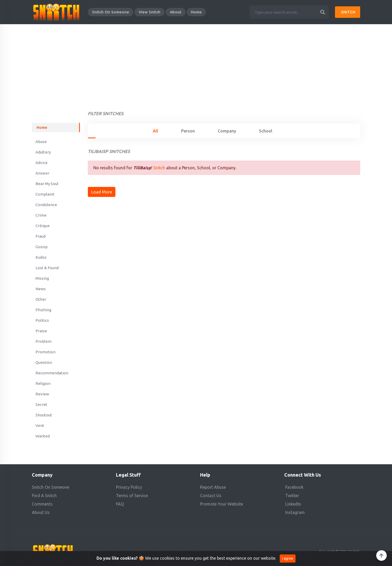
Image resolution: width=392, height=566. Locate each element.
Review (42, 394)
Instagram (295, 512)
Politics (42, 320)
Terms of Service (132, 496)
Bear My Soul (47, 184)
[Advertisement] (196, 64)
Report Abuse (213, 487)
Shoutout (44, 415)
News (41, 289)
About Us (41, 512)
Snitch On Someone (111, 12)
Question (44, 362)
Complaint (45, 194)
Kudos (41, 257)
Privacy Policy (129, 487)
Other (41, 299)
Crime (41, 215)
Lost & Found (47, 268)
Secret (41, 404)
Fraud (40, 236)
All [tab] (156, 131)
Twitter (292, 496)
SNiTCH (348, 12)
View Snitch (149, 12)
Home (196, 12)
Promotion (45, 352)
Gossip (42, 247)
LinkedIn (293, 504)
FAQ (120, 504)
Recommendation (52, 373)
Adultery (43, 152)
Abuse (41, 142)
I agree (288, 559)
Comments (42, 504)
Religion (43, 383)
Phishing (43, 310)
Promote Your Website (222, 504)
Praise (41, 331)
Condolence (46, 205)
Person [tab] (188, 131)
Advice (42, 163)
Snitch (159, 168)
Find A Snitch (44, 496)
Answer (42, 173)
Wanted (43, 436)
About (176, 12)
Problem (44, 341)
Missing (42, 278)
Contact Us (211, 496)
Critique (43, 226)
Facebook (294, 487)
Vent (40, 425)
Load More (102, 192)
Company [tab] (227, 131)
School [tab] (266, 131)
